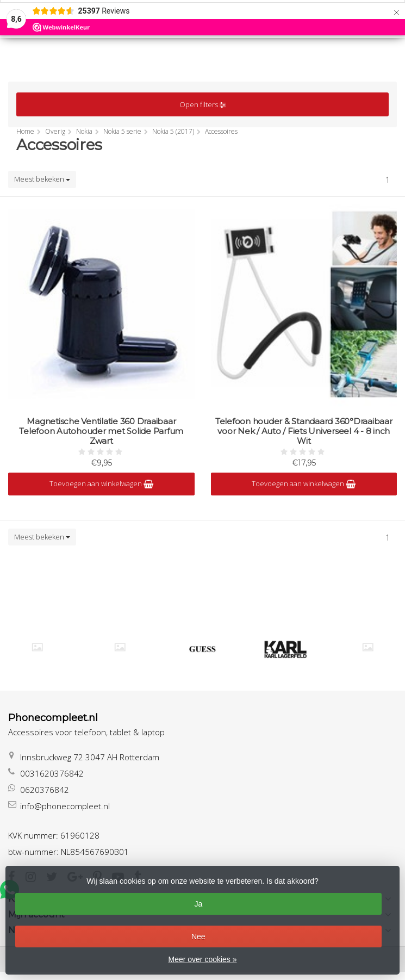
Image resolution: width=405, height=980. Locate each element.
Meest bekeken (42, 179)
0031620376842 (52, 773)
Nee (198, 936)
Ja (198, 904)
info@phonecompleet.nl (65, 806)
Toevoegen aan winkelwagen (101, 483)
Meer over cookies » (202, 959)
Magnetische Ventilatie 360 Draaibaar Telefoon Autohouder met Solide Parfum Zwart (101, 431)
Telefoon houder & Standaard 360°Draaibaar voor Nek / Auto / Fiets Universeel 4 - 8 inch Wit (304, 431)
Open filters (202, 104)
